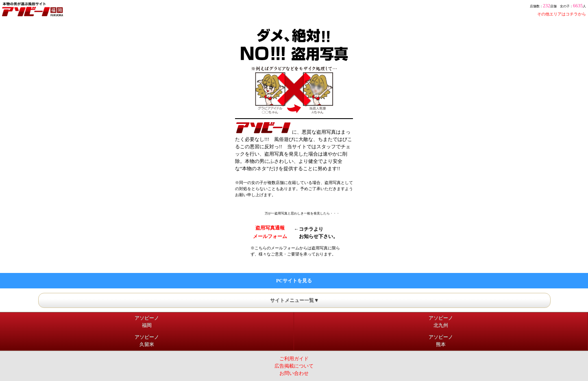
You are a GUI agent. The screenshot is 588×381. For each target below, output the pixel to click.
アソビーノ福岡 (147, 322)
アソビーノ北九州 (441, 322)
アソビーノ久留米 (147, 341)
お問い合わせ (294, 373)
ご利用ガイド (294, 359)
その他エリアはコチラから (562, 14)
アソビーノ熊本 (441, 341)
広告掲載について (294, 366)
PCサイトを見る (294, 281)
